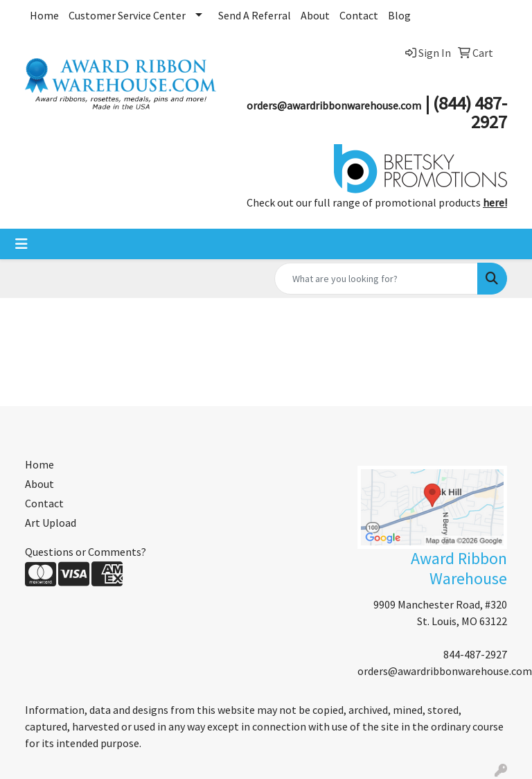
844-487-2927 (475, 654)
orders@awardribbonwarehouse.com (445, 671)
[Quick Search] (376, 279)
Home (44, 15)
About (315, 15)
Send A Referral (255, 15)
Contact (359, 15)
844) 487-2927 (473, 112)
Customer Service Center (127, 15)
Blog (399, 15)
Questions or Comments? (86, 552)
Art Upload (51, 523)
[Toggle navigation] (21, 244)
